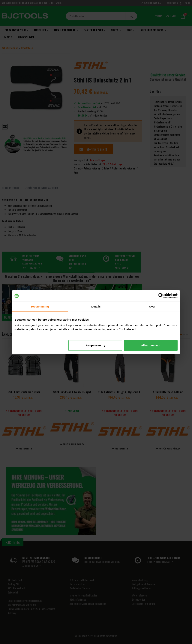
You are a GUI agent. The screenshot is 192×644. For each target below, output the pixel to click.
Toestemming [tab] (40, 306)
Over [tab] (152, 306)
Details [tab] (96, 306)
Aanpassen (96, 345)
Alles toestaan (151, 345)
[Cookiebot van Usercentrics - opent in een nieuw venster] (161, 296)
